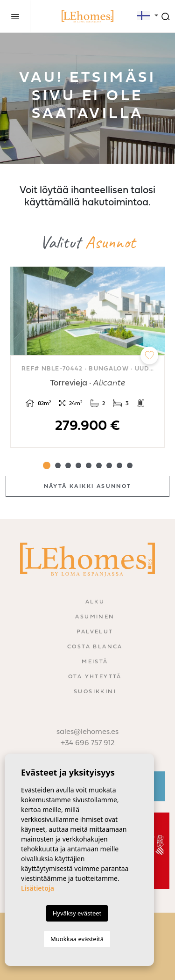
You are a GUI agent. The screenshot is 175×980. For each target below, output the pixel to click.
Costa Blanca (95, 647)
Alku (95, 602)
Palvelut (95, 632)
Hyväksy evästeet (77, 913)
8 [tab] (119, 465)
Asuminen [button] (95, 617)
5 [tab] (89, 465)
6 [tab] (99, 465)
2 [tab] (58, 465)
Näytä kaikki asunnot (88, 486)
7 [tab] (109, 465)
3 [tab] (68, 465)
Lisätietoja (38, 888)
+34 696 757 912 (88, 743)
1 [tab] (47, 465)
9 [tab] (130, 465)
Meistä (95, 662)
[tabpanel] (87, 358)
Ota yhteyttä (95, 677)
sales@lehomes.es (87, 732)
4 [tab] (78, 465)
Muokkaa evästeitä (77, 939)
